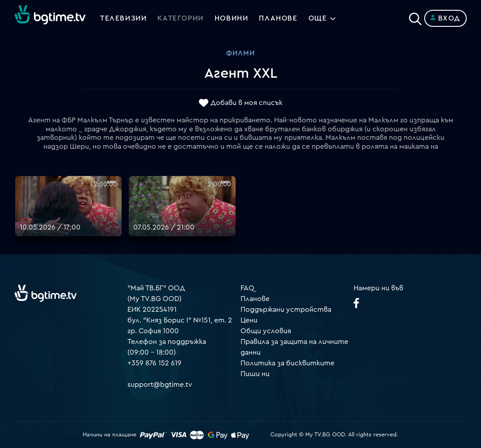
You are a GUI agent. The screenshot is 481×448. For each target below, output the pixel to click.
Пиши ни (255, 374)
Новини (232, 18)
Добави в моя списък (247, 103)
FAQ (247, 288)
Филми (240, 53)
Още (318, 18)
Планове (255, 299)
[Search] (415, 17)
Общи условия (266, 331)
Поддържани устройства (286, 310)
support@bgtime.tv (160, 385)
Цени (249, 320)
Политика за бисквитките (287, 363)
